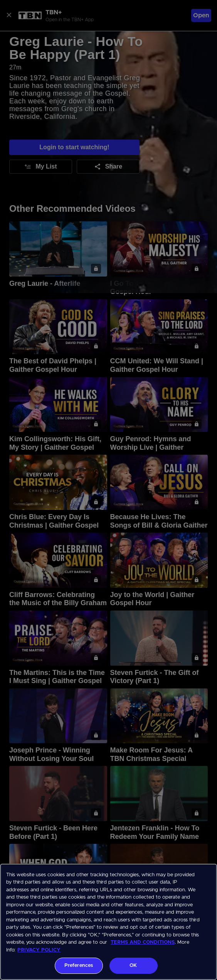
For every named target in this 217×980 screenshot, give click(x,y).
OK (133, 966)
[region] (108, 922)
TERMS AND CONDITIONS (143, 942)
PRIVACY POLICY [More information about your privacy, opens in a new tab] (39, 950)
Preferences (79, 966)
